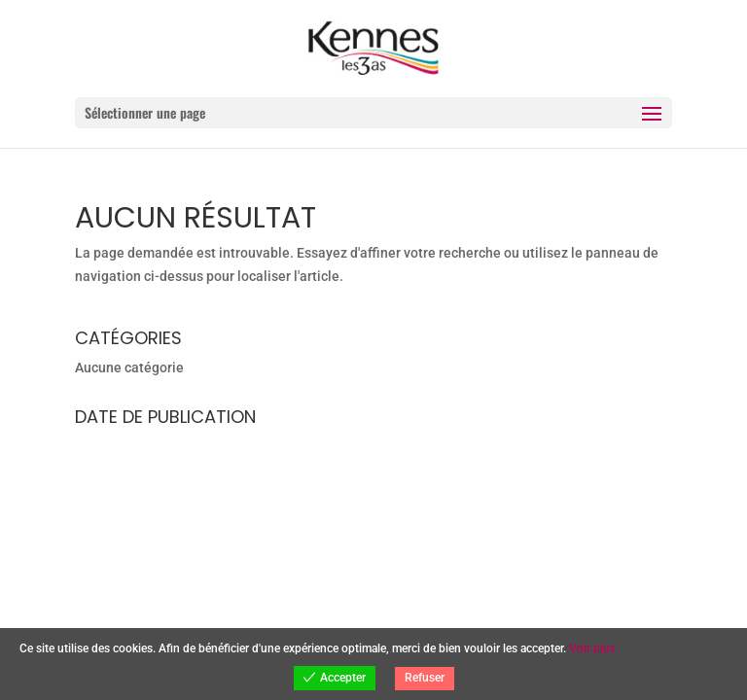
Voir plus (592, 648)
